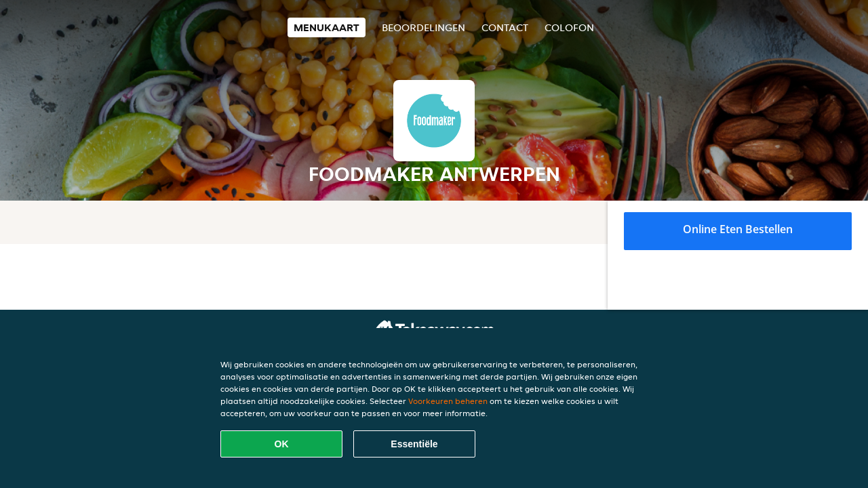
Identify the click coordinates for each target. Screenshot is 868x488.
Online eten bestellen (738, 229)
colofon (569, 27)
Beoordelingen (423, 27)
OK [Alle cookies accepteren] (282, 444)
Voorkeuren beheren (448, 401)
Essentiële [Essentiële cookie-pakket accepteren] (414, 444)
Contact (505, 27)
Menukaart (327, 27)
